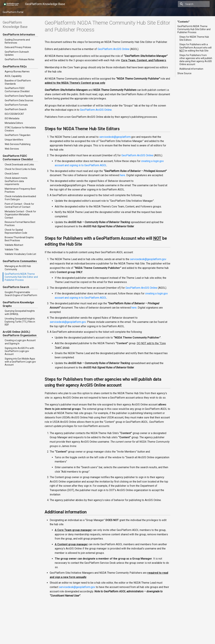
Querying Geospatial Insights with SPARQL (20, 312)
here (123, 175)
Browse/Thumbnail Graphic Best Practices (19, 239)
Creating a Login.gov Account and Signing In (20, 342)
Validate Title (12, 249)
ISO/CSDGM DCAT (14, 114)
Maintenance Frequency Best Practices (20, 190)
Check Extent (12, 174)
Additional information (191, 69)
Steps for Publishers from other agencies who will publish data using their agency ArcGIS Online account (196, 60)
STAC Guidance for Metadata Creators (20, 129)
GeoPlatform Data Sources (19, 100)
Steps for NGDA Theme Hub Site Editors (194, 38)
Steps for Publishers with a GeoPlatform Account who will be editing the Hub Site (195, 47)
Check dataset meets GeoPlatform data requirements (16, 181)
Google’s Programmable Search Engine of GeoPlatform (21, 294)
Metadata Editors (14, 123)
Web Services (12, 149)
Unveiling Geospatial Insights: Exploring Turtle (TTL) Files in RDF (20, 322)
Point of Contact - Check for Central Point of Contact (19, 205)
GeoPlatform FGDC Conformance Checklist (17, 90)
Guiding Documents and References (17, 41)
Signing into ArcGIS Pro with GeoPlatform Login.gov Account (19, 351)
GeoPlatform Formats (16, 105)
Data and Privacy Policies (18, 47)
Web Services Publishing (18, 144)
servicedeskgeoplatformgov (148, 259)
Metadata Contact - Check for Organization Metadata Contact (20, 214)
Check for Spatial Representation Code (16, 231)
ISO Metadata (12, 118)
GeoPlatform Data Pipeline (19, 96)
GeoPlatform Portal (13, 12)
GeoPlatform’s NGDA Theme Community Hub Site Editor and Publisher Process (21, 277)
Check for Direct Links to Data (20, 169)
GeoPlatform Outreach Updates (17, 53)
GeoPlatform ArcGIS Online (113, 49)
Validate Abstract (14, 245)
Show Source (184, 73)
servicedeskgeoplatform (115, 137)
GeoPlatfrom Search (16, 109)
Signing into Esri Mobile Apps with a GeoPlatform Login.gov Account (20, 362)
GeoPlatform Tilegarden (18, 135)
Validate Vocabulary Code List (20, 254)
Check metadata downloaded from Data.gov (20, 198)
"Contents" (183, 22)
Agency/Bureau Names (17, 71)
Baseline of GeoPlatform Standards (18, 82)
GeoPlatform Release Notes (19, 59)
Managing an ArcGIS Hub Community (18, 268)
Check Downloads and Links (19, 165)
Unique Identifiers (14, 140)
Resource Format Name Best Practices (20, 224)
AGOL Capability (13, 76)
